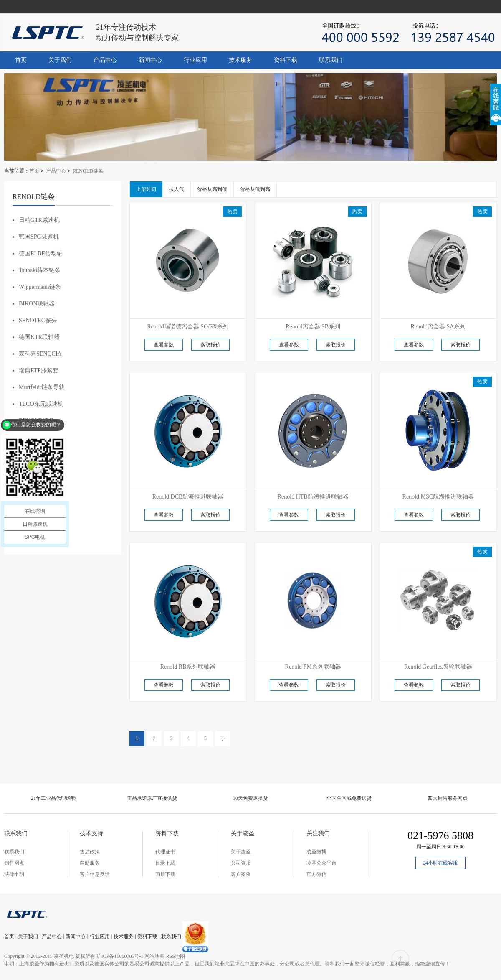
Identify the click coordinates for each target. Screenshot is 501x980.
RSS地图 (175, 956)
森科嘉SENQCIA (40, 354)
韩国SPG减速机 (39, 237)
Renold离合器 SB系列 (313, 327)
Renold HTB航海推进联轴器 (313, 497)
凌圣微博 (316, 852)
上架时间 (146, 189)
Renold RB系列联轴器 (188, 667)
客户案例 (241, 874)
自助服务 (90, 863)
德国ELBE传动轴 (41, 253)
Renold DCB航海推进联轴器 (188, 497)
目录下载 (165, 863)
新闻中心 (150, 60)
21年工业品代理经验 (53, 798)
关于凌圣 (241, 852)
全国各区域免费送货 (349, 798)
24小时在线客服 (440, 863)
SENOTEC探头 (38, 320)
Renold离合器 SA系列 (438, 327)
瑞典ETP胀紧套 (39, 370)
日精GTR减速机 (39, 220)
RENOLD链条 (88, 171)
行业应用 (195, 60)
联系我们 (331, 60)
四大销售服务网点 (448, 798)
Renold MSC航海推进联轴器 (438, 497)
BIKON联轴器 (37, 304)
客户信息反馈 (95, 874)
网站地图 (154, 956)
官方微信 (316, 874)
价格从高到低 (212, 189)
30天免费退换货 (250, 798)
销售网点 (14, 863)
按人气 (177, 189)
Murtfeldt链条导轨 (42, 387)
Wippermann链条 (40, 287)
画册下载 (165, 874)
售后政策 (90, 852)
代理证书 (165, 852)
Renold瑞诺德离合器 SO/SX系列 (188, 327)
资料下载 (286, 60)
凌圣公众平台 (321, 863)
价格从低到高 (255, 189)
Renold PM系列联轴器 (313, 667)
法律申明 (14, 874)
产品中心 (105, 60)
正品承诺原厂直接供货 (152, 798)
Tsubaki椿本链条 (40, 270)
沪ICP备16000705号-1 (120, 956)
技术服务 (240, 60)
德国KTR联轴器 (39, 337)
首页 (21, 60)
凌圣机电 (64, 956)
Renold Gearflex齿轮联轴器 (438, 667)
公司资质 (241, 863)
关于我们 (60, 60)
